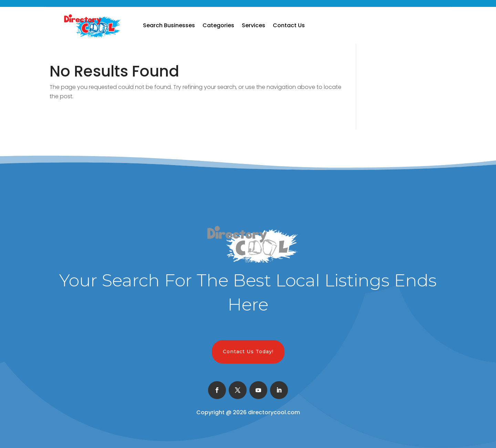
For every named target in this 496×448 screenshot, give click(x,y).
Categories (218, 25)
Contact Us (289, 25)
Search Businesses (169, 25)
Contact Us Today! (248, 352)
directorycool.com (274, 412)
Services (254, 25)
